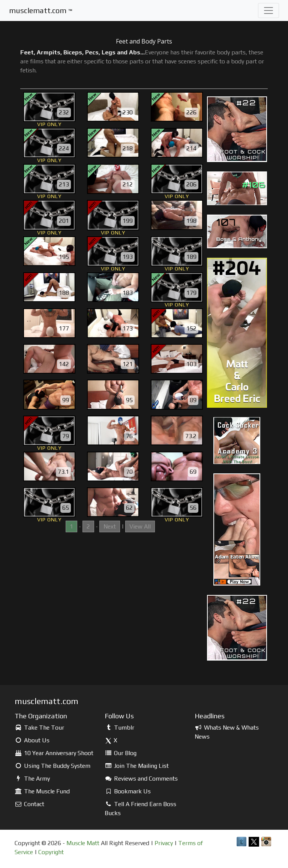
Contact (29, 804)
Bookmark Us (128, 791)
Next (110, 526)
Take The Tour (39, 728)
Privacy (164, 843)
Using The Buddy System (52, 766)
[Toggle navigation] (268, 11)
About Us (32, 740)
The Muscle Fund (42, 791)
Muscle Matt (83, 843)
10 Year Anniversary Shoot (54, 753)
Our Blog (121, 753)
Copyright (51, 852)
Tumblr (119, 728)
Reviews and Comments (141, 779)
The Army (32, 779)
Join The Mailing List (137, 766)
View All (140, 526)
